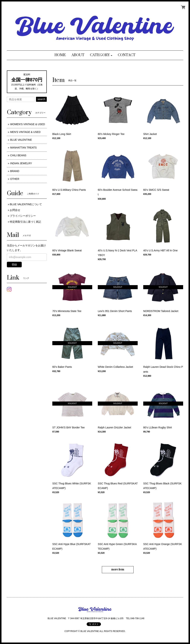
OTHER (15, 179)
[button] (101, 55)
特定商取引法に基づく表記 (25, 222)
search (41, 99)
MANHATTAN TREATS (23, 148)
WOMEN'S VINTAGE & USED (28, 124)
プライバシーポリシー (23, 216)
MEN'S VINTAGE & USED (25, 132)
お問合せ (15, 210)
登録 (14, 265)
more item (118, 570)
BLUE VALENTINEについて (26, 204)
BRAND (15, 171)
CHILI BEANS (18, 155)
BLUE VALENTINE (21, 140)
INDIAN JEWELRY (21, 163)
